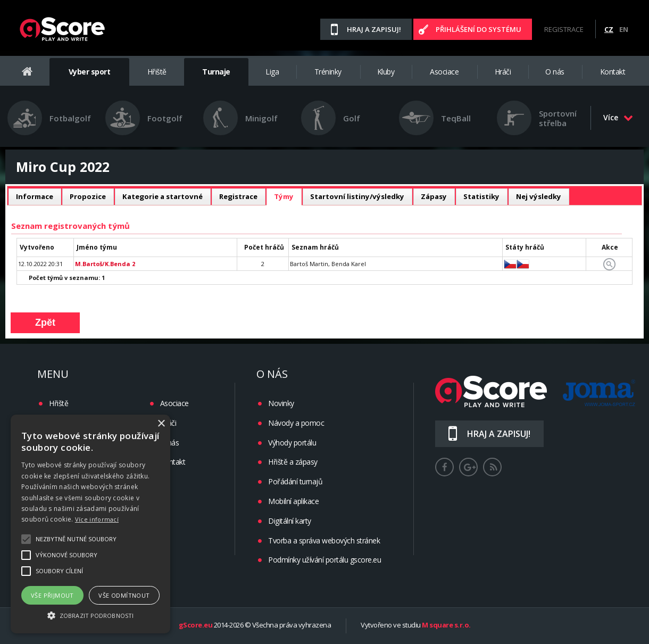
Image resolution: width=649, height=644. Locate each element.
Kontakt (613, 72)
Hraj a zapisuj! (374, 29)
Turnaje (216, 72)
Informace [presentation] (35, 196)
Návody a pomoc (296, 423)
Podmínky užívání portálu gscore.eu (324, 560)
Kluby (386, 72)
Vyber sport (90, 72)
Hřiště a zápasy (293, 462)
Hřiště (157, 72)
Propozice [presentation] (88, 196)
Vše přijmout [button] (52, 595)
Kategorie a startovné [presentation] (163, 196)
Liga (272, 72)
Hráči (503, 72)
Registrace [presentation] (238, 196)
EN (624, 29)
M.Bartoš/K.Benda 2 (105, 264)
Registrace (564, 29)
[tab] (35, 197)
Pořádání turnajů (295, 481)
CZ (609, 29)
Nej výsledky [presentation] (539, 196)
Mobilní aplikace (293, 501)
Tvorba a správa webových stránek (324, 540)
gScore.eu (196, 625)
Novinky (281, 403)
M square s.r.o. (446, 625)
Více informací (97, 519)
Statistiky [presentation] (481, 196)
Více (618, 117)
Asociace (444, 72)
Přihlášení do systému (479, 29)
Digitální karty (290, 521)
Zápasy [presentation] (434, 196)
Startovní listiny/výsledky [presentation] (357, 196)
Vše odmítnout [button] (124, 595)
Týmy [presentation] (284, 196)
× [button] (161, 424)
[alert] (90, 524)
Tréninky (328, 72)
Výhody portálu (292, 443)
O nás (555, 72)
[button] (90, 615)
